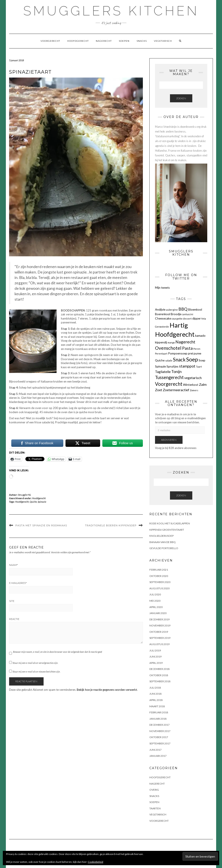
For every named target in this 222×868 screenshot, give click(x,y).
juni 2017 (155, 750)
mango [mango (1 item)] (171, 342)
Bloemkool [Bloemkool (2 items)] (195, 309)
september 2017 (160, 743)
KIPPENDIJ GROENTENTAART (167, 530)
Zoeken (181, 98)
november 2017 (160, 731)
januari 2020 (158, 613)
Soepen (124, 41)
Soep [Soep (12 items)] (192, 359)
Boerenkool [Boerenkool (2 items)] (163, 314)
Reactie (14, 619)
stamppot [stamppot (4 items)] (187, 366)
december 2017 (159, 725)
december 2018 (159, 669)
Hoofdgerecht (78, 41)
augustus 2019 (159, 644)
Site (12, 601)
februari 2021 (159, 570)
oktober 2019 (159, 632)
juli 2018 (155, 688)
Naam (13, 565)
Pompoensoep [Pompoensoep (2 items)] (178, 353)
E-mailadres (18, 583)
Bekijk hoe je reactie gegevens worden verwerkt (107, 690)
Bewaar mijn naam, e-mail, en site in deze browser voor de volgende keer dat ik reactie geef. (58, 652)
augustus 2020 (159, 588)
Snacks (142, 41)
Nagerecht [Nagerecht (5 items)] (185, 342)
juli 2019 (155, 650)
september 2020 (160, 582)
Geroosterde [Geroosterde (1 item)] (162, 327)
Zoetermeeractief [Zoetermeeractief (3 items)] (176, 390)
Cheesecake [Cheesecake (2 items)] (163, 318)
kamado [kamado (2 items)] (200, 335)
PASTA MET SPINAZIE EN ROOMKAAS (41, 525)
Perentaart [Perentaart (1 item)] (161, 354)
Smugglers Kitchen (111, 11)
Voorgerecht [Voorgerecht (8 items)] (169, 384)
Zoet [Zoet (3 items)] (159, 390)
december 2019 (159, 619)
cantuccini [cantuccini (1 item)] (188, 314)
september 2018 (160, 681)
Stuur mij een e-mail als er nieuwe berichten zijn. (36, 672)
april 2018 (156, 700)
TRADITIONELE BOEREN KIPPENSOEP (111, 525)
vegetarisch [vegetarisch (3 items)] (193, 378)
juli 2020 (155, 594)
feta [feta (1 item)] (204, 319)
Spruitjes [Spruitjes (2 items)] (172, 366)
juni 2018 (155, 694)
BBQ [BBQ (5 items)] (183, 309)
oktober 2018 (159, 675)
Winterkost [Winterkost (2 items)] (191, 385)
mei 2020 (155, 601)
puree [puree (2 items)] (197, 353)
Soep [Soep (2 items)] (202, 360)
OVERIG (154, 790)
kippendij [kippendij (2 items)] (161, 342)
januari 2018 (158, 719)
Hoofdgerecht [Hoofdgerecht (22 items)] (175, 334)
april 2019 (156, 663)
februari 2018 (159, 712)
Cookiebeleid (95, 862)
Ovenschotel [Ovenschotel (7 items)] (168, 348)
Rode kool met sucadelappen (170, 523)
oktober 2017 (159, 737)
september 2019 (160, 638)
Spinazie (42, 502)
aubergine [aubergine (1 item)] (172, 310)
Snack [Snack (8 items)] (179, 360)
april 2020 (156, 607)
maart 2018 (157, 706)
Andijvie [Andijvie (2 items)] (160, 309)
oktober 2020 (159, 576)
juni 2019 (155, 657)
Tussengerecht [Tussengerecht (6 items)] (169, 377)
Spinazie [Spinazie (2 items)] (160, 366)
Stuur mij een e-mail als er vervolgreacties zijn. (35, 663)
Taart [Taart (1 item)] (199, 367)
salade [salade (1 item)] (169, 360)
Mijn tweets (162, 288)
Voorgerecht (50, 41)
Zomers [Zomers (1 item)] (194, 390)
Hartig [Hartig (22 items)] (179, 325)
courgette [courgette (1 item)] (177, 319)
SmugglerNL (25, 495)
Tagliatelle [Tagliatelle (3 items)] (163, 372)
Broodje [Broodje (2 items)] (176, 314)
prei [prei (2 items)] (190, 353)
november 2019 (160, 625)
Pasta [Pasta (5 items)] (187, 348)
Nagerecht (104, 41)
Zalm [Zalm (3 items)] (203, 384)
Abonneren (169, 440)
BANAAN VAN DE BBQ (162, 542)
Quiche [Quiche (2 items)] (160, 360)
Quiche (33, 502)
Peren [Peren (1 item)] (197, 349)
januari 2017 (158, 756)
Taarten (155, 808)
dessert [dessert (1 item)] (187, 319)
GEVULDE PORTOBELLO (164, 548)
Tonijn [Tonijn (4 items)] (176, 372)
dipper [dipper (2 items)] (197, 318)
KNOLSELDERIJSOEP (162, 536)
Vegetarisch (163, 41)
